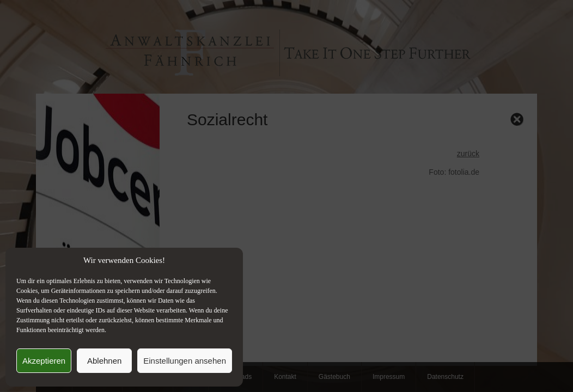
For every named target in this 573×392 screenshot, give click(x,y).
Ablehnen (104, 361)
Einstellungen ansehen (185, 361)
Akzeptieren (44, 361)
